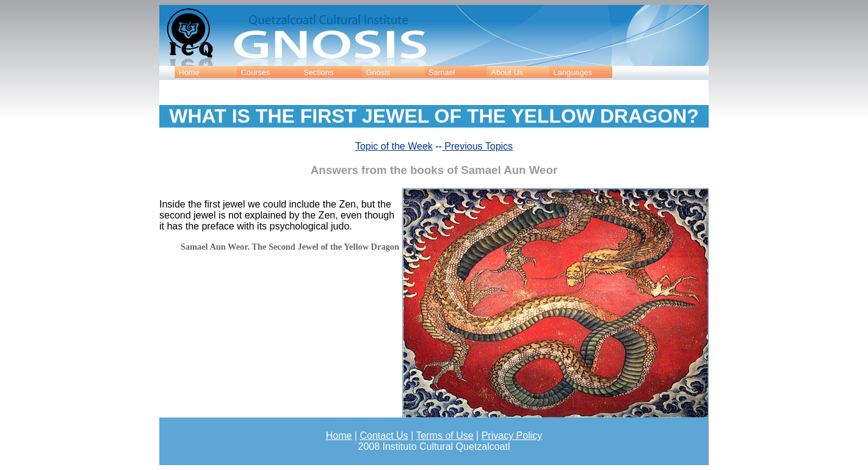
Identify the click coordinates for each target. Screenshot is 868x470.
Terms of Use (444, 436)
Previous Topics (477, 146)
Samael (442, 72)
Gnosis (378, 72)
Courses (256, 72)
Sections (318, 72)
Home (189, 72)
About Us (507, 72)
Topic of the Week (394, 146)
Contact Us (384, 436)
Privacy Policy (512, 436)
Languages (573, 72)
